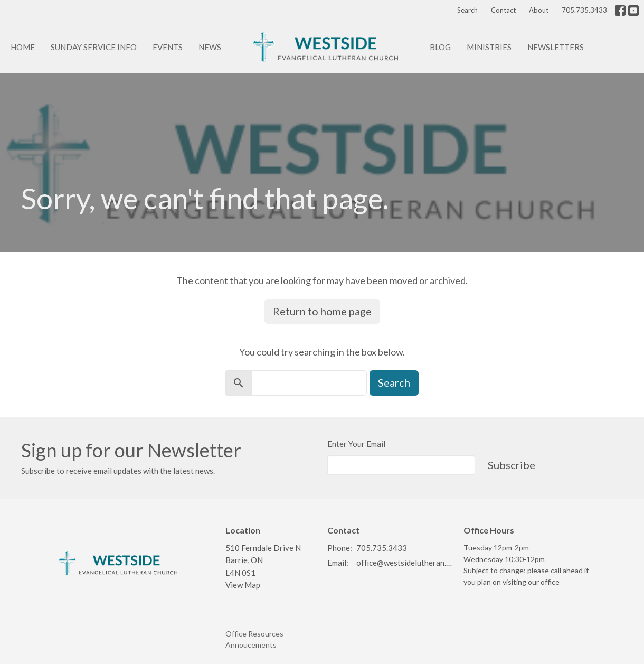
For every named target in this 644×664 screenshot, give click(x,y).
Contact (503, 10)
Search (467, 10)
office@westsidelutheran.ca (405, 563)
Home (23, 47)
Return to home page (322, 311)
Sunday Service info (94, 47)
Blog (440, 47)
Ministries (489, 47)
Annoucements (251, 645)
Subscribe (512, 465)
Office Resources (254, 634)
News (210, 47)
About (539, 10)
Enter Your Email (356, 444)
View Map (243, 585)
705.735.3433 (584, 10)
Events (168, 47)
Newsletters (556, 47)
